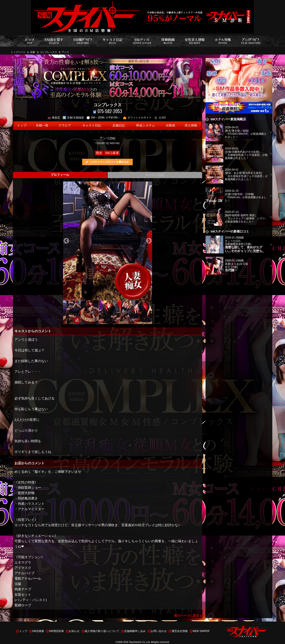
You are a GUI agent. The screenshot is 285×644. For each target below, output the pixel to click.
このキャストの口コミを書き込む (109, 162)
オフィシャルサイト (137, 118)
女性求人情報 (195, 41)
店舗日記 (119, 125)
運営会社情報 (180, 631)
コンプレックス (48, 52)
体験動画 (168, 41)
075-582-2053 (107, 111)
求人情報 (191, 125)
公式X (160, 118)
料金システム (146, 125)
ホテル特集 (223, 41)
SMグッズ (142, 41)
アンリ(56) (108, 138)
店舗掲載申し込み (135, 631)
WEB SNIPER (201, 631)
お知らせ (74, 631)
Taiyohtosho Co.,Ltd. (140, 642)
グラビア (65, 125)
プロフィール (60, 175)
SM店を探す (54, 41)
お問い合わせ (159, 631)
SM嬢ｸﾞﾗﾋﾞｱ (83, 41)
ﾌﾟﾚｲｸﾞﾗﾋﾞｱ (251, 41)
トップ (30, 41)
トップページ (18, 52)
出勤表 (171, 125)
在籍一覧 (42, 125)
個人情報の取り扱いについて (102, 631)
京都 (33, 52)
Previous (66, 241)
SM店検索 (38, 631)
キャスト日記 (112, 41)
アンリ (65, 52)
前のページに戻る (187, 616)
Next (149, 241)
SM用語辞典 (57, 631)
